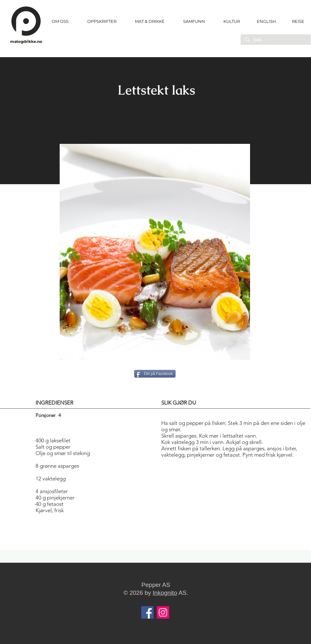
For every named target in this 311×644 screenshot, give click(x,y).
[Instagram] (163, 612)
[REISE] (296, 21)
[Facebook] (147, 612)
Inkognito (165, 593)
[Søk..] (275, 40)
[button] (102, 21)
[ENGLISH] (266, 21)
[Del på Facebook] (155, 374)
